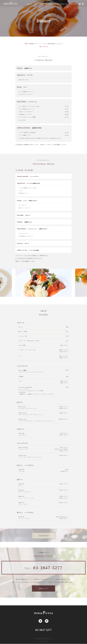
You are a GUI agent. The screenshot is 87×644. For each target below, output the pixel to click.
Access (56, 4)
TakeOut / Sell (64, 4)
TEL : (43, 568)
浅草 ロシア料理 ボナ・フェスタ (10, 6)
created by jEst (44, 641)
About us (30, 4)
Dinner (42, 4)
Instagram (83, 4)
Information (49, 4)
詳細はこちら (43, 589)
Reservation (73, 4)
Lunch (36, 4)
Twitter (80, 4)
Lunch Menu (44, 536)
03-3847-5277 (44, 630)
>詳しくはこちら (43, 46)
